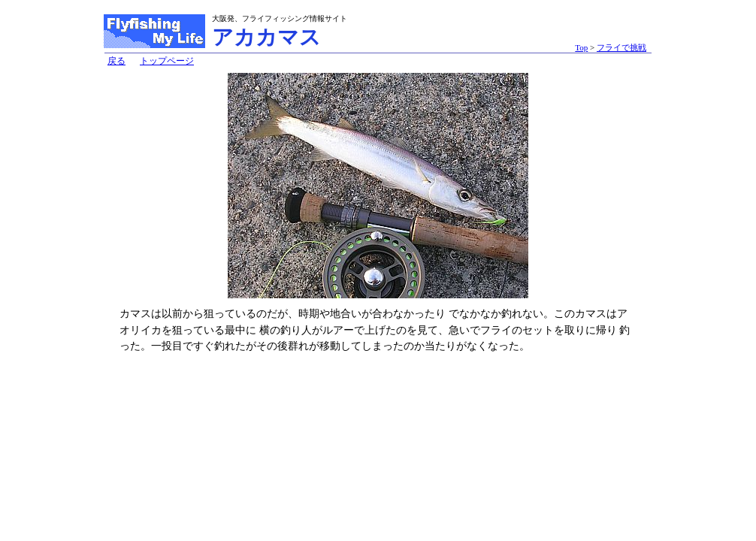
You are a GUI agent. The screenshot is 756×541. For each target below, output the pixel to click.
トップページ (167, 61)
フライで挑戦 (621, 47)
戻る (116, 61)
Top (581, 47)
